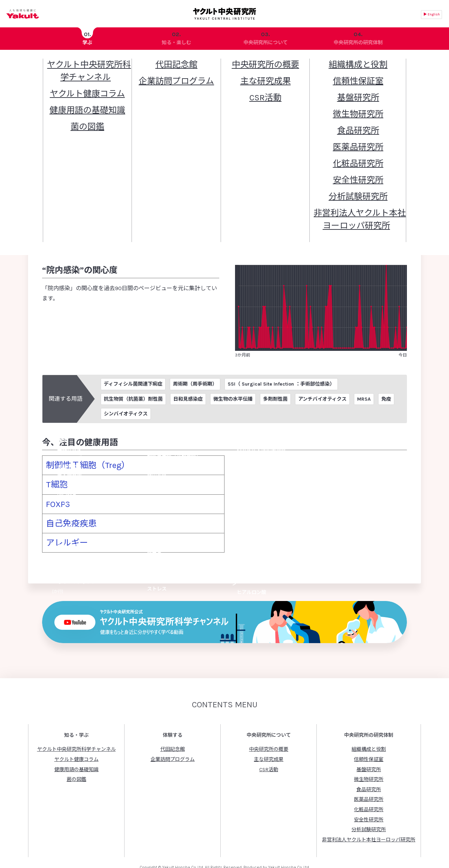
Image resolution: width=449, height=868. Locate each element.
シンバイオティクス (126, 415)
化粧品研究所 (369, 786)
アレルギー (60, 522)
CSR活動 (269, 746)
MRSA (364, 400)
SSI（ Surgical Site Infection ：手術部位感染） (281, 386)
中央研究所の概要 (269, 726)
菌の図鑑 (76, 756)
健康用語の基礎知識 (112, 62)
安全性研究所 (369, 796)
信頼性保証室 (369, 736)
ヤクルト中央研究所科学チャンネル (76, 726)
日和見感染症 (188, 400)
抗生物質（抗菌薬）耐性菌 (133, 400)
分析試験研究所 (369, 806)
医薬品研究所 (369, 776)
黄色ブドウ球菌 (330, 192)
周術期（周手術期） (195, 386)
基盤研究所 (369, 746)
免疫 (386, 400)
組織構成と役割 (369, 726)
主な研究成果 (269, 736)
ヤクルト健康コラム (76, 736)
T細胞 (53, 478)
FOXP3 (54, 493)
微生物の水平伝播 (233, 400)
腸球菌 (79, 203)
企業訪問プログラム (173, 736)
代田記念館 (173, 726)
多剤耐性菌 (275, 400)
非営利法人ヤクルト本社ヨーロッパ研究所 (369, 816)
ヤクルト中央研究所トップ (58, 62)
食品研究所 (369, 766)
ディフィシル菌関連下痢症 (133, 386)
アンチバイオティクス (322, 400)
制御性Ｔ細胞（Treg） (74, 464)
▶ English (432, 14)
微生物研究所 (369, 756)
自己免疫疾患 (63, 507)
